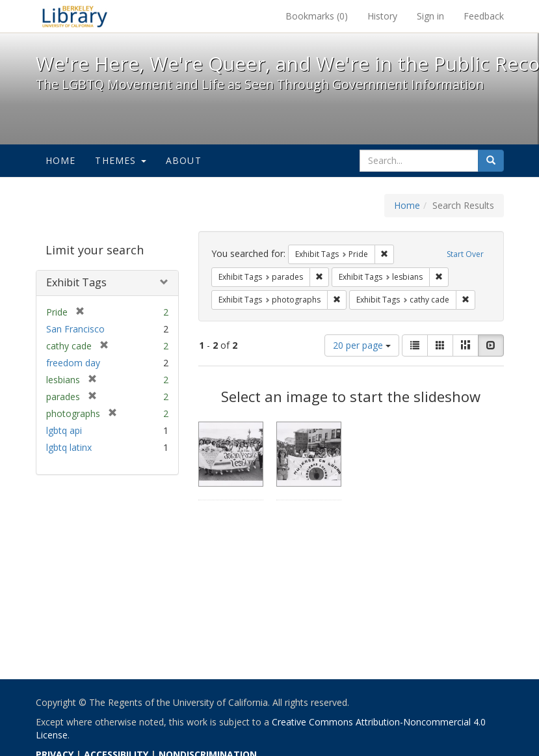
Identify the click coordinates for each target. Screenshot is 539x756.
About (184, 160)
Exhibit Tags (76, 282)
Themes (120, 160)
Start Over (465, 254)
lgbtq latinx (69, 447)
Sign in (430, 16)
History (382, 16)
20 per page (362, 345)
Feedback (484, 16)
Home (61, 160)
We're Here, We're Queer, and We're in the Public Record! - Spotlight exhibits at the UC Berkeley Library (75, 16)
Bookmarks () (317, 16)
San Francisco (75, 329)
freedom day (73, 363)
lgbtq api (64, 430)
